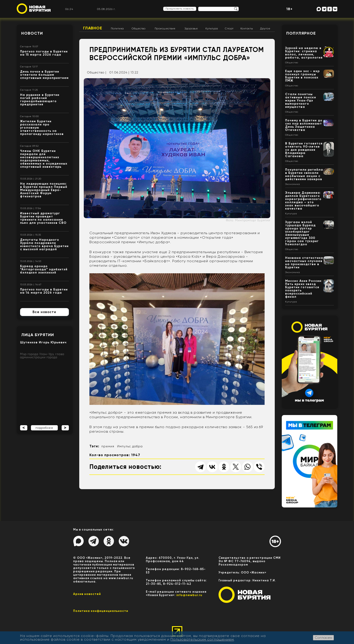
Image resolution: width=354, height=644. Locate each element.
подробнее (44, 428)
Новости (32, 33)
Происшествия (165, 28)
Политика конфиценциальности (101, 611)
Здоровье (191, 28)
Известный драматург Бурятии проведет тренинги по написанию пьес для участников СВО (43, 218)
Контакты (247, 28)
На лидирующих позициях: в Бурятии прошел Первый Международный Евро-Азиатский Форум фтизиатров (44, 190)
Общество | (97, 72)
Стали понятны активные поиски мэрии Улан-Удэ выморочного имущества (301, 100)
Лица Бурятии (38, 335)
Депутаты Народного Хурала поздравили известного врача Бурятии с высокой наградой (44, 244)
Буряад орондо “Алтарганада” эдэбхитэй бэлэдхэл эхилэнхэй (44, 269)
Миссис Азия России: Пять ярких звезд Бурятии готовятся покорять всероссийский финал (304, 289)
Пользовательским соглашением (202, 639)
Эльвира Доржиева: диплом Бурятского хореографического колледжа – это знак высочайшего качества (303, 201)
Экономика (293, 184)
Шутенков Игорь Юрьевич (43, 342)
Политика (117, 28)
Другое (265, 28)
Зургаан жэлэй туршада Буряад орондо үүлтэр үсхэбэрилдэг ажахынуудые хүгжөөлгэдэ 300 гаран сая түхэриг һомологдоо (302, 233)
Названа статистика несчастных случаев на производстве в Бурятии (304, 263)
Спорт (229, 28)
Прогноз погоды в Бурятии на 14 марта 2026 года (44, 291)
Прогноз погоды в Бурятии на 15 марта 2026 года (44, 53)
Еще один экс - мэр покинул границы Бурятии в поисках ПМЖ (302, 76)
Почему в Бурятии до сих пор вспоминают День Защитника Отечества (304, 125)
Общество (139, 28)
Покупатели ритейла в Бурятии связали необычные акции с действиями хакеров (304, 174)
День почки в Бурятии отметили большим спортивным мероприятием (44, 75)
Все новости (44, 312)
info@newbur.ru (189, 595)
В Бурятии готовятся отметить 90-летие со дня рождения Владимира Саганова (304, 150)
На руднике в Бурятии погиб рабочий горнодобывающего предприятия (40, 100)
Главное (93, 28)
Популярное (301, 33)
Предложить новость (180, 9)
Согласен (323, 638)
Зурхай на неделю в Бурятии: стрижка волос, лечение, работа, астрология (304, 53)
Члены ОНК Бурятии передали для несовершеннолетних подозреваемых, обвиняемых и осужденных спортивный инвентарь (44, 159)
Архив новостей (87, 594)
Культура (212, 28)
